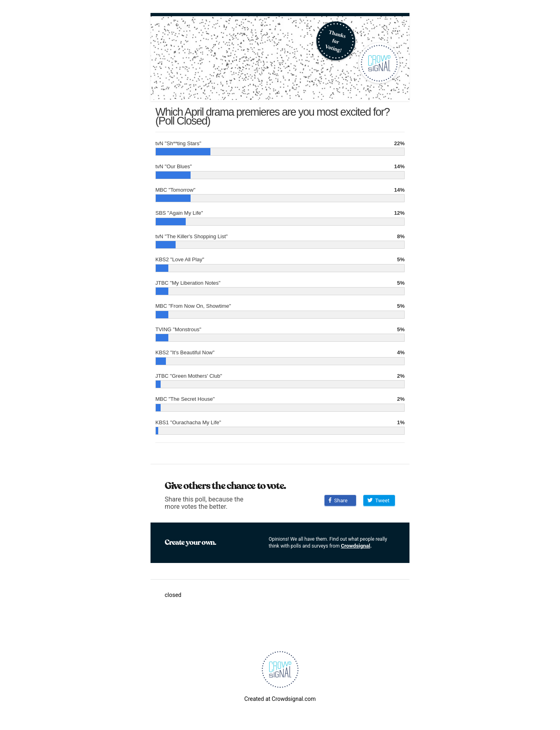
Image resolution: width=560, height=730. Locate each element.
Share (338, 500)
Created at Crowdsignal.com (280, 699)
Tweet (378, 500)
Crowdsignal (355, 546)
